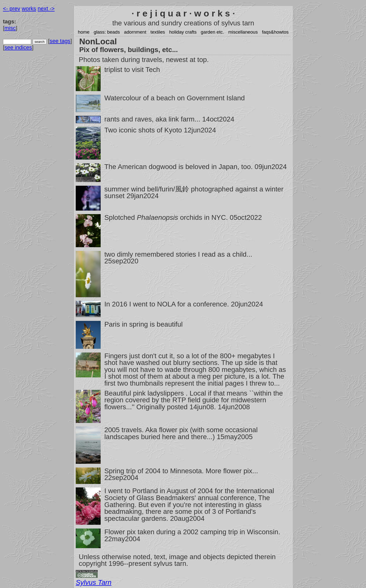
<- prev (12, 9)
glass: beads (107, 32)
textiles (158, 32)
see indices (18, 47)
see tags (60, 41)
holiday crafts (183, 32)
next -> (46, 9)
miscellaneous (243, 32)
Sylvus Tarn (94, 582)
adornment (135, 32)
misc (10, 28)
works (29, 9)
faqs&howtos (275, 32)
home (84, 32)
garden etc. (213, 32)
